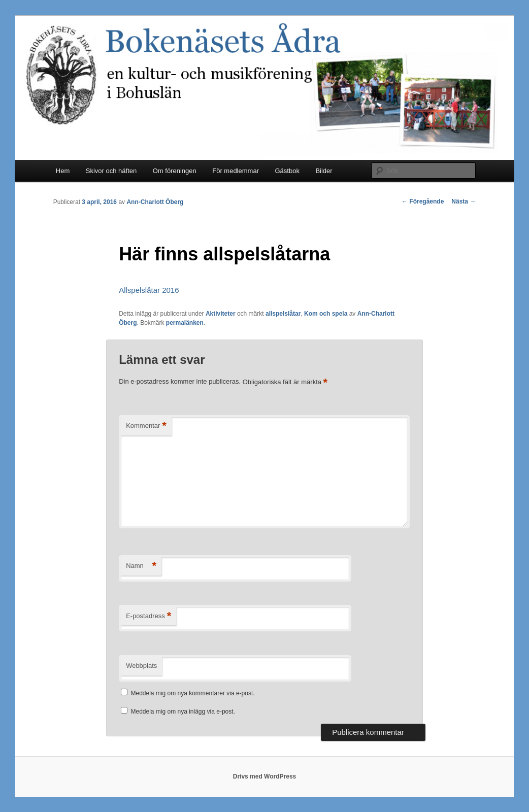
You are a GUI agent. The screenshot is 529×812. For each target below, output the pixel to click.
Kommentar (146, 426)
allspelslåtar (283, 314)
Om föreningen (175, 171)
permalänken (185, 323)
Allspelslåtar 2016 (149, 290)
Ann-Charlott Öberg (155, 202)
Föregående (423, 201)
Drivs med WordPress (265, 776)
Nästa (464, 201)
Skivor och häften (111, 171)
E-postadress (148, 616)
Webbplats (141, 666)
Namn (141, 566)
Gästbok (287, 171)
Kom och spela (326, 314)
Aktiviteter (221, 314)
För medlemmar (236, 171)
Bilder (324, 171)
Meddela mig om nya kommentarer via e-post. (192, 693)
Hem (63, 171)
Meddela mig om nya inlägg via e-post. (183, 712)
